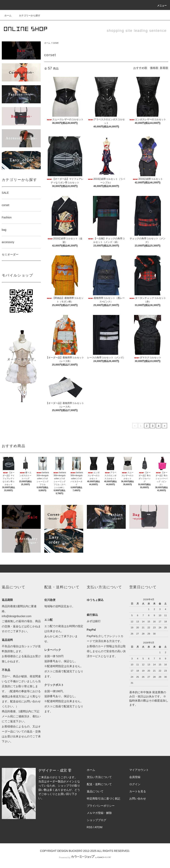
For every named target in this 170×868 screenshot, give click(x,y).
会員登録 (135, 777)
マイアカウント (139, 770)
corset (56, 43)
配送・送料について (99, 784)
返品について (95, 791)
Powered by (85, 857)
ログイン (135, 784)
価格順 (154, 68)
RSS (90, 827)
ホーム (8, 16)
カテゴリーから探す (27, 16)
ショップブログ (97, 820)
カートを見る (138, 791)
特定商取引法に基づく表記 (103, 799)
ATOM (98, 827)
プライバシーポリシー (101, 806)
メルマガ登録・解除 (99, 813)
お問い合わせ (138, 799)
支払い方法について (99, 777)
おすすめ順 (140, 68)
